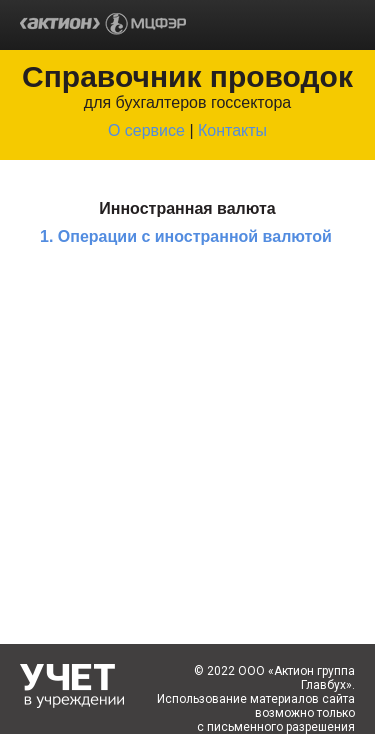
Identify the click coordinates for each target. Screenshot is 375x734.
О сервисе (146, 130)
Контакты (232, 130)
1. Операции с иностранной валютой (186, 236)
